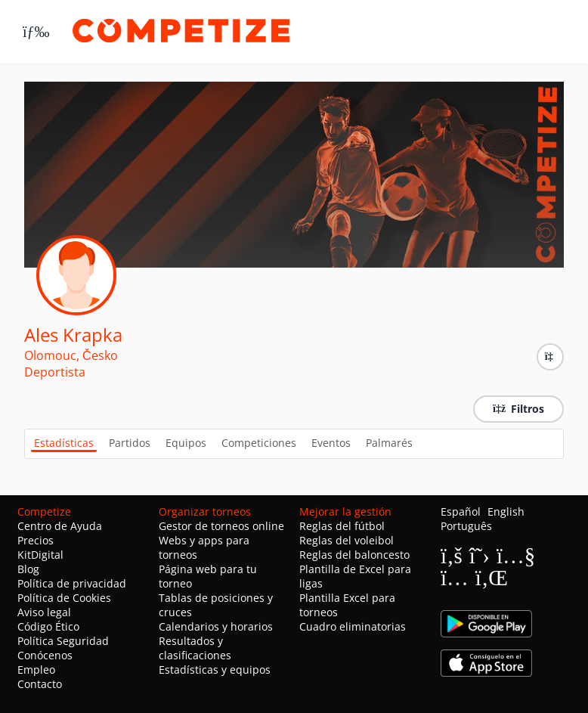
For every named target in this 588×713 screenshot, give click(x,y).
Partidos (130, 443)
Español (461, 511)
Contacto (40, 684)
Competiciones (259, 443)
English (506, 511)
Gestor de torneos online (221, 526)
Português (466, 526)
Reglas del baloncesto (354, 555)
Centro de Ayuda (60, 526)
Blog (28, 569)
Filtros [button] (518, 409)
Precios (36, 540)
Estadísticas (64, 443)
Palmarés (389, 443)
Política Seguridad (63, 641)
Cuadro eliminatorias (353, 626)
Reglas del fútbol (342, 526)
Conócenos (45, 655)
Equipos (186, 443)
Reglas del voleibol (347, 540)
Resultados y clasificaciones (195, 648)
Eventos (331, 443)
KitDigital (40, 555)
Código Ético (48, 626)
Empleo (36, 670)
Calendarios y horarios (216, 626)
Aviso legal (44, 612)
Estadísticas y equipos (215, 670)
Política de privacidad (72, 583)
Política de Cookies (64, 598)
